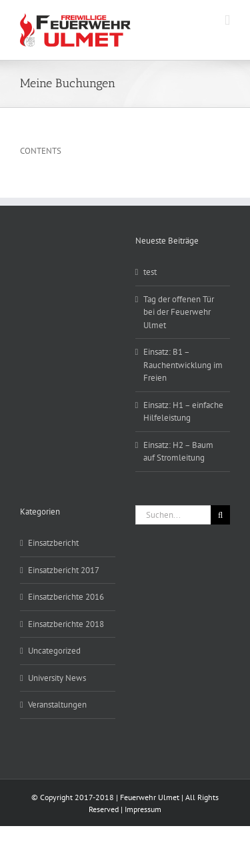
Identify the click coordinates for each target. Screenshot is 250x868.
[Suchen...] (173, 515)
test (150, 272)
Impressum (143, 809)
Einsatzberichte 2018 (66, 624)
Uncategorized (54, 651)
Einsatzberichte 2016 (66, 597)
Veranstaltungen (57, 705)
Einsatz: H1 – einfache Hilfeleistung (183, 412)
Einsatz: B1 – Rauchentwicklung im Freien (183, 365)
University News (57, 678)
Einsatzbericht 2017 (64, 570)
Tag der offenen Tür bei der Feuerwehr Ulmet (179, 312)
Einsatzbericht (53, 543)
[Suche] (220, 515)
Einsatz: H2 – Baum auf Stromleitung (178, 452)
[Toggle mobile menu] (227, 20)
